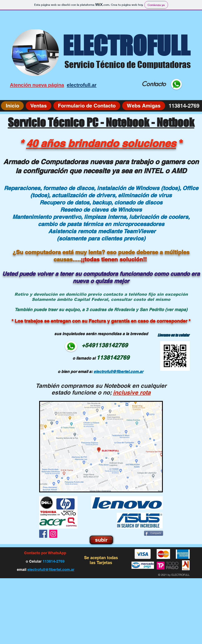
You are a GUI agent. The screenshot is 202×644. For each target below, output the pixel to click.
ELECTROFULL (126, 45)
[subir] (101, 540)
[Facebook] (43, 534)
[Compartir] (154, 533)
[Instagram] (53, 534)
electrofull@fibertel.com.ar (51, 570)
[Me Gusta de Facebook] (130, 534)
